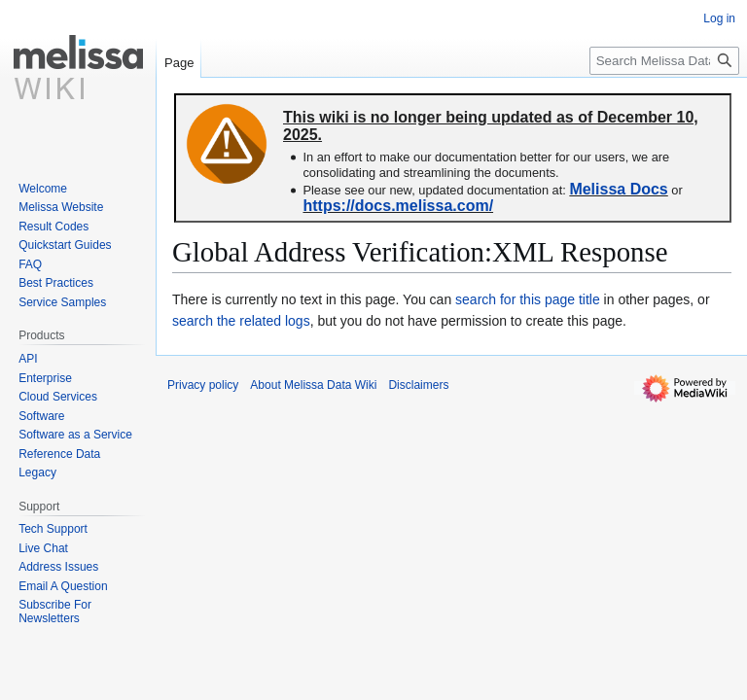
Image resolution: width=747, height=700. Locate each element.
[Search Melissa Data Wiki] (664, 61)
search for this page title (528, 299)
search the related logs (241, 321)
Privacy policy (203, 385)
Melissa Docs (618, 189)
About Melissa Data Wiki (313, 385)
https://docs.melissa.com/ (398, 206)
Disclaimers (418, 385)
